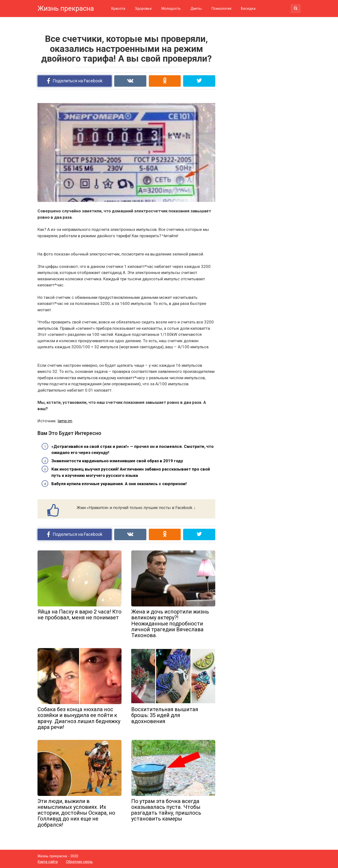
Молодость (171, 9)
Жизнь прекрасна (66, 8)
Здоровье (143, 9)
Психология (221, 9)
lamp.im (65, 421)
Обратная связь (79, 862)
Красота (118, 9)
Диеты (196, 9)
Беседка (248, 9)
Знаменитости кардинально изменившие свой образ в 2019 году (117, 461)
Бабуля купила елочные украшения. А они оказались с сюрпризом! (119, 484)
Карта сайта (48, 862)
